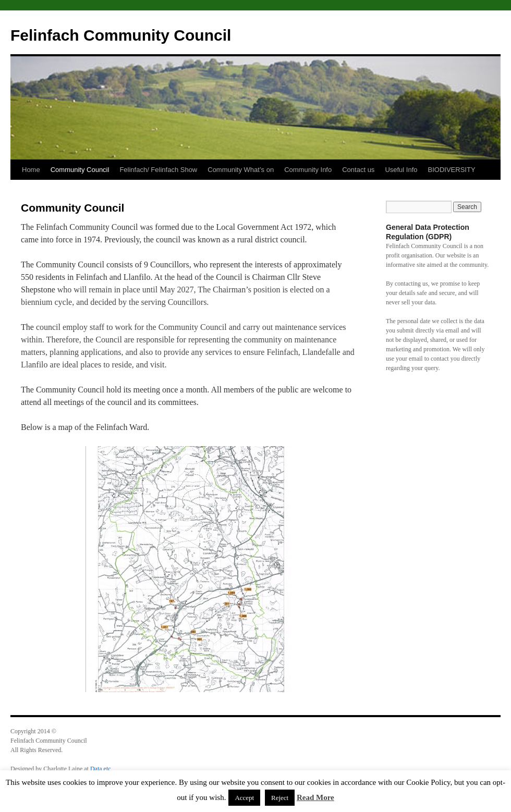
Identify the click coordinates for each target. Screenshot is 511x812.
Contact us (358, 170)
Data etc (101, 769)
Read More (315, 797)
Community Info (308, 170)
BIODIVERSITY (452, 170)
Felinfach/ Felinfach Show (158, 170)
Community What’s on (241, 170)
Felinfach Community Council (121, 35)
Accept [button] (244, 798)
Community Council (80, 170)
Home (31, 170)
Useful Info (401, 170)
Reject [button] (280, 798)
